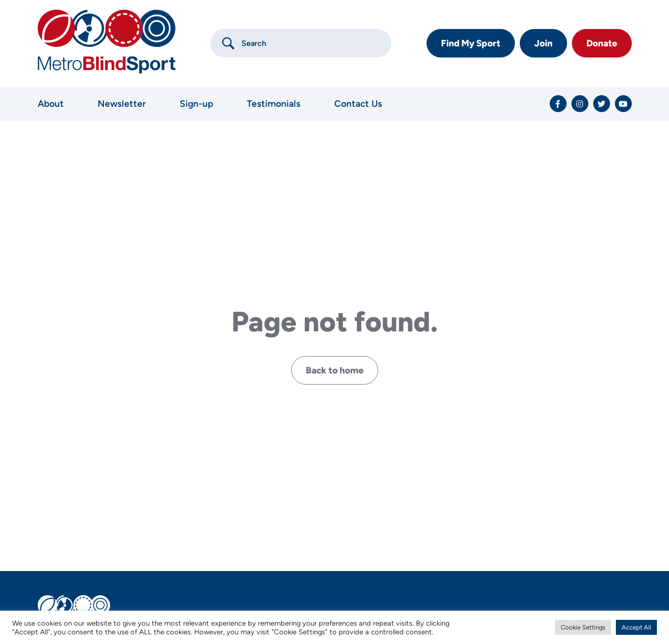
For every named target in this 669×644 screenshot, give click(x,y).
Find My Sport (471, 43)
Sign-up (196, 104)
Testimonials (274, 104)
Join (543, 43)
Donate (602, 43)
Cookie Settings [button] (583, 627)
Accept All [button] (636, 627)
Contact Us (358, 104)
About (51, 104)
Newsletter (122, 104)
